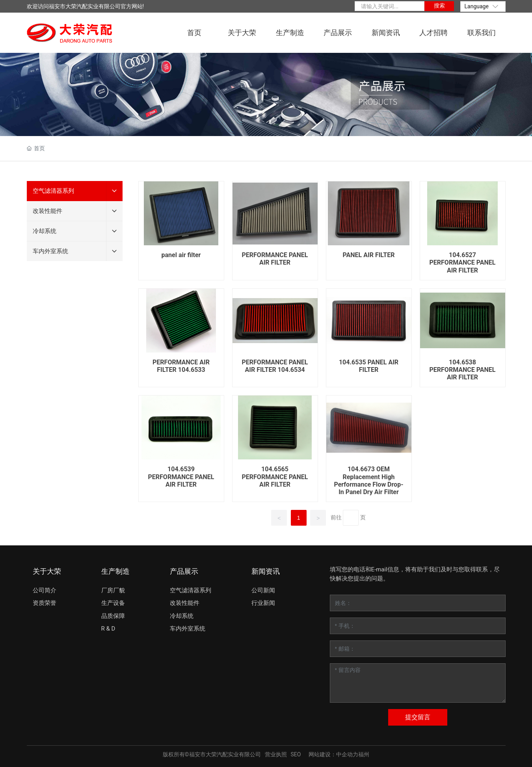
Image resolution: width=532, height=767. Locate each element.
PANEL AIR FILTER (369, 255)
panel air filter (181, 255)
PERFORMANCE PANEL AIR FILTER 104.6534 (275, 366)
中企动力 (347, 754)
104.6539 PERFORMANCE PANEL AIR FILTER (181, 477)
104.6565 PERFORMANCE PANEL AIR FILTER (275, 477)
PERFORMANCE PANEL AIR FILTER (275, 259)
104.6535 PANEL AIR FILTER (369, 366)
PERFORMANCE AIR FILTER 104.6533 (181, 366)
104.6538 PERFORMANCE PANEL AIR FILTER (463, 370)
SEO (296, 754)
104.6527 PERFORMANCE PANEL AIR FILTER (463, 262)
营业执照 (276, 754)
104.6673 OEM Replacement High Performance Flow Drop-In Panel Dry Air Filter (369, 481)
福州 (364, 754)
